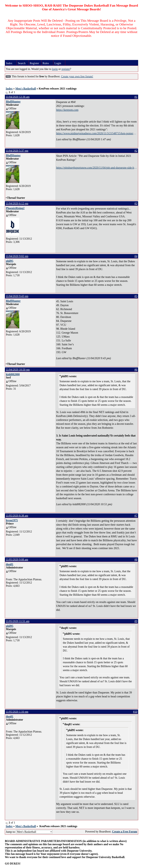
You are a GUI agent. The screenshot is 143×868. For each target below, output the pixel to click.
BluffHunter (13, 102)
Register (34, 63)
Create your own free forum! (77, 76)
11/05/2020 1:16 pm (17, 712)
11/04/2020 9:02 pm (17, 256)
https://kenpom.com (67, 110)
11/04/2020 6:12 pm (17, 203)
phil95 (10, 261)
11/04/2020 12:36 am (18, 97)
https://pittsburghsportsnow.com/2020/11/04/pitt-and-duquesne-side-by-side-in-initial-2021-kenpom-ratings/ (96, 168)
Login (58, 63)
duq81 (10, 564)
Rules (46, 63)
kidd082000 (13, 374)
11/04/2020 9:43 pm (17, 296)
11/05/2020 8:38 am (17, 516)
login (55, 69)
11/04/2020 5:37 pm (17, 151)
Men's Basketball (26, 89)
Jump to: (29, 832)
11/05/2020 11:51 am (18, 621)
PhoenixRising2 (15, 208)
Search (22, 63)
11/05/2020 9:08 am (17, 559)
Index (9, 63)
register (66, 69)
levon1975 (12, 520)
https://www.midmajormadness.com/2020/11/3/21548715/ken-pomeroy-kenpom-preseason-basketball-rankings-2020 (97, 134)
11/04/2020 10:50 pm (18, 370)
